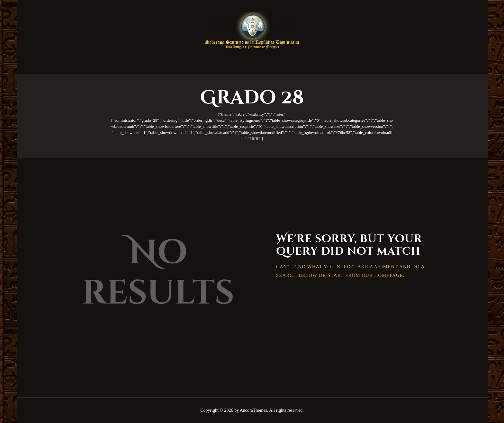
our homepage (382, 275)
